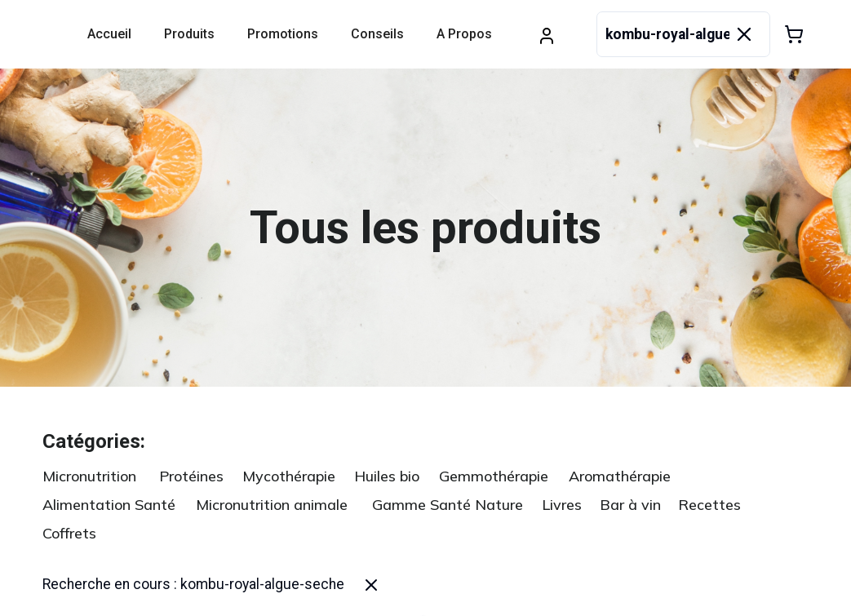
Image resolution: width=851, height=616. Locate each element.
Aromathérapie (620, 476)
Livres (562, 505)
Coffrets (69, 533)
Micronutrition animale (272, 505)
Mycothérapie (289, 476)
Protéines (191, 476)
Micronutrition (89, 476)
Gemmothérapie (494, 476)
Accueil (109, 34)
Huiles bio (387, 476)
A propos (464, 34)
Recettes (709, 505)
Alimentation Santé (109, 505)
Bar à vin (630, 505)
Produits (189, 34)
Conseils (377, 34)
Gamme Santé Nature (448, 505)
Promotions (283, 34)
